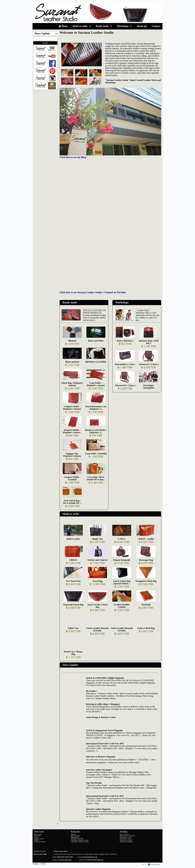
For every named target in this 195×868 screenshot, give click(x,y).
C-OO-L (122, 539)
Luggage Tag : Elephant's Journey (72, 455)
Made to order (71, 514)
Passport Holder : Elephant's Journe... (72, 431)
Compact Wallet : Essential (72, 478)
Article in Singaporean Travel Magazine (104, 730)
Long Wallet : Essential (96, 454)
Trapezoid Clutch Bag (73, 605)
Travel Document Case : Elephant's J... (96, 408)
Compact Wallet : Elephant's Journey (72, 408)
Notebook (146, 605)
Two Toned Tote (73, 581)
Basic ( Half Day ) (125, 341)
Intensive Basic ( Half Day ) (149, 342)
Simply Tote (97, 539)
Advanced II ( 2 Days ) (125, 385)
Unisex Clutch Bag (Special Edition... (122, 582)
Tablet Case (73, 628)
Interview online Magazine (98, 809)
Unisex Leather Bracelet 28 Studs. (97, 629)
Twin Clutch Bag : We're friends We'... (72, 502)
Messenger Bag (146, 560)
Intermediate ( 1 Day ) (125, 364)
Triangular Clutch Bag (146, 581)
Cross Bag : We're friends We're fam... (96, 478)
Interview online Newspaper (99, 770)
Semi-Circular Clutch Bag (97, 606)
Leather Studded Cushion (122, 606)
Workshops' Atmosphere (149, 387)
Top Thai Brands (94, 783)
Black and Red (72, 362)
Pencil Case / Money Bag (73, 653)
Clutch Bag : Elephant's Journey (72, 384)
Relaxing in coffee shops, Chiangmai (103, 704)
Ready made (70, 302)
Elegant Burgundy (122, 560)
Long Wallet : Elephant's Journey (96, 384)
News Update (70, 665)
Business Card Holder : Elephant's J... (96, 431)
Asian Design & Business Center (101, 717)
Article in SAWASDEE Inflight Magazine (105, 678)
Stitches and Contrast (97, 560)
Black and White (96, 341)
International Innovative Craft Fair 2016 (105, 744)
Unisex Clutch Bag (146, 628)
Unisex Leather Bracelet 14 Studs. (122, 629)
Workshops (122, 302)
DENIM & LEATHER (96, 362)
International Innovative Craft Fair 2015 (105, 796)
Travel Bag (98, 581)
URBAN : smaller (146, 539)
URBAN (73, 560)
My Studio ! (91, 691)
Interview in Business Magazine (101, 757)
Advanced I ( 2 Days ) (149, 364)
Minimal (72, 341)
